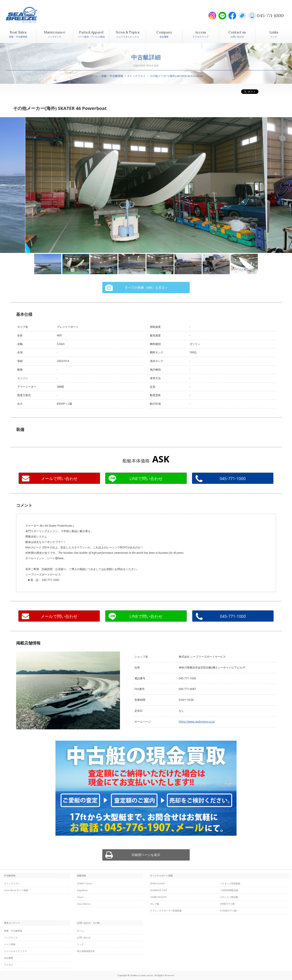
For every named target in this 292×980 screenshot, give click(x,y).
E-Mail (242, 16)
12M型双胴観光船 (229, 890)
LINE (222, 16)
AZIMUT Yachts (85, 884)
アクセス (9, 965)
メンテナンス (11, 938)
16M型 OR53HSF (158, 897)
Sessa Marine (84, 904)
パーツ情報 (10, 944)
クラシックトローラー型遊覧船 (166, 911)
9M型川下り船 (227, 904)
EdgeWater (83, 890)
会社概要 (9, 958)
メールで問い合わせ (59, 478)
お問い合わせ (84, 938)
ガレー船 (155, 904)
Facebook (232, 16)
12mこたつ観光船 (229, 897)
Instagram (212, 16)
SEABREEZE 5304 (159, 890)
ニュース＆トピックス (15, 951)
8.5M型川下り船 (228, 911)
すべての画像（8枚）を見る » (146, 287)
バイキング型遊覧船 (230, 884)
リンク (80, 944)
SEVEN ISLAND (157, 884)
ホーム (94, 76)
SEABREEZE (30, 15)
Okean (80, 897)
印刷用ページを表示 (146, 855)
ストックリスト (136, 76)
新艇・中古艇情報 (112, 76)
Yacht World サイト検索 (16, 890)
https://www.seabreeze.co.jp (197, 722)
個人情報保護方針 (86, 951)
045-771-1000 (270, 15)
